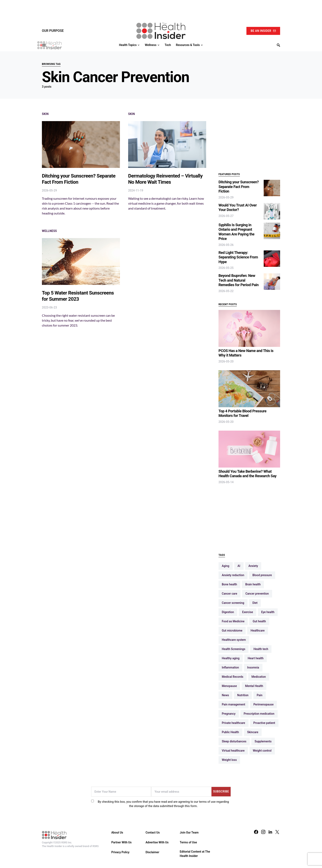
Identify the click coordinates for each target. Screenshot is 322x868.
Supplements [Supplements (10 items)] (263, 741)
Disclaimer (152, 852)
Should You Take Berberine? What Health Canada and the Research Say (247, 474)
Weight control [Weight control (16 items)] (262, 751)
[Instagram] (263, 832)
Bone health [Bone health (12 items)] (229, 584)
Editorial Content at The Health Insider (195, 854)
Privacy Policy (120, 852)
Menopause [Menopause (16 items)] (229, 686)
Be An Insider (263, 31)
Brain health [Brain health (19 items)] (253, 584)
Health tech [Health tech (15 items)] (261, 649)
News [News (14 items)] (225, 695)
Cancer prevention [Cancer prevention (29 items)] (257, 594)
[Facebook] (256, 832)
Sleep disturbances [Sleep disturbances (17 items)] (234, 741)
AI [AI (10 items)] (239, 566)
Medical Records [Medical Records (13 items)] (233, 677)
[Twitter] (277, 832)
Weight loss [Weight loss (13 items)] (229, 760)
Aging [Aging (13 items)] (226, 566)
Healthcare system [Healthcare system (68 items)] (234, 640)
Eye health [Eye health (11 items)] (268, 612)
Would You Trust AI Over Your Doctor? (238, 208)
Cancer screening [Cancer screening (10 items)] (233, 603)
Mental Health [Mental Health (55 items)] (254, 686)
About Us (117, 832)
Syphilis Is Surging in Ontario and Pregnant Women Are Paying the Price (236, 232)
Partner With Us (121, 842)
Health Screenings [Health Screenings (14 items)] (233, 649)
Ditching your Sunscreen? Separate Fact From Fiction (239, 187)
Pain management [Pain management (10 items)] (233, 704)
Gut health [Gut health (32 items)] (259, 621)
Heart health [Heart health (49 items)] (256, 658)
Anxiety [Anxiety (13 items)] (253, 566)
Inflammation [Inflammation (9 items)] (230, 667)
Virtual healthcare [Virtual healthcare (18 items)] (233, 751)
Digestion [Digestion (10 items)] (228, 612)
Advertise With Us (157, 842)
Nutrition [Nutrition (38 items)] (243, 695)
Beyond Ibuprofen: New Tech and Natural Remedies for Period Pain (239, 280)
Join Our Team (189, 832)
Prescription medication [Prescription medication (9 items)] (259, 714)
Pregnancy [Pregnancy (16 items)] (229, 714)
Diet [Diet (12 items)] (255, 603)
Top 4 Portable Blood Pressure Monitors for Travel (242, 413)
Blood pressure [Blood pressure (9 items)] (262, 575)
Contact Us (153, 832)
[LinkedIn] (270, 832)
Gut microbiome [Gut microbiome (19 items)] (232, 631)
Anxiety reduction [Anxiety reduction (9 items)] (233, 575)
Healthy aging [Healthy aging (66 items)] (231, 658)
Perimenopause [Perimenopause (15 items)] (263, 704)
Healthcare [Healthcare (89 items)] (258, 631)
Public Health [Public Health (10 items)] (230, 732)
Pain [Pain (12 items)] (260, 695)
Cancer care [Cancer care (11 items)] (229, 594)
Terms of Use (188, 842)
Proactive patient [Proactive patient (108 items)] (264, 723)
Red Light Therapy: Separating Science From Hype (238, 257)
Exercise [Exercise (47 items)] (248, 612)
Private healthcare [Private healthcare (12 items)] (233, 723)
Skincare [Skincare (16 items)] (253, 732)
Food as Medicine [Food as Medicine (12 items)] (233, 621)
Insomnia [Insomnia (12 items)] (253, 667)
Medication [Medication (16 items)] (259, 677)
